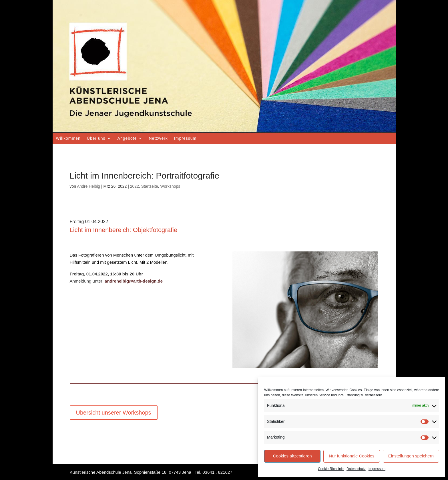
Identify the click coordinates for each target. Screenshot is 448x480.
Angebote (127, 138)
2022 (135, 186)
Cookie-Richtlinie (331, 469)
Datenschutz (356, 469)
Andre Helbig (88, 186)
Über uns (96, 138)
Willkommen (68, 138)
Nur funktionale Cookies (352, 456)
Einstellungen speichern (411, 456)
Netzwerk (158, 138)
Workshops (170, 186)
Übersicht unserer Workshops (114, 413)
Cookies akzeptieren (292, 456)
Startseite (150, 186)
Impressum (377, 469)
